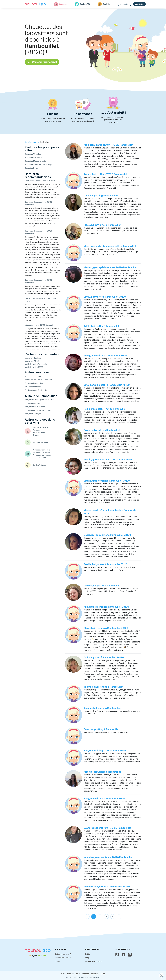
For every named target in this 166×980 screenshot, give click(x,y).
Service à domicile (40, 432)
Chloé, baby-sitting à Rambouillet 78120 (106, 628)
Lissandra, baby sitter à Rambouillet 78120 (107, 535)
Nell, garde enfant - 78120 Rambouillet (105, 409)
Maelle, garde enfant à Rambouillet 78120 (107, 481)
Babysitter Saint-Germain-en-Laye (38, 165)
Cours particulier (39, 457)
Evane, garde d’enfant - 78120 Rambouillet (107, 828)
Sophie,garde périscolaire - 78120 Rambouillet (39, 203)
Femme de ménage (40, 427)
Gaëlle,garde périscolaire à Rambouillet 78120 (41, 300)
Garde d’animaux (39, 465)
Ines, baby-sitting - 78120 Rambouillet (105, 750)
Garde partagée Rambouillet (36, 390)
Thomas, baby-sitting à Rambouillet (103, 687)
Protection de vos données (78, 974)
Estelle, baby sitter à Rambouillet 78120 (105, 564)
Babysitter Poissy (32, 168)
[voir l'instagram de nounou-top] (130, 955)
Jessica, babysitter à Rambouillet (102, 708)
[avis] (38, 956)
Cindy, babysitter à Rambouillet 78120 (105, 297)
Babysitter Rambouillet (34, 383)
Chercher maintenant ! (42, 62)
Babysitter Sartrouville (34, 158)
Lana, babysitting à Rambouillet (101, 195)
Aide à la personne (40, 442)
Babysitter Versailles (33, 154)
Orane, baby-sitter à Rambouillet (102, 430)
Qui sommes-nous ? (63, 954)
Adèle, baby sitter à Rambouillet (101, 326)
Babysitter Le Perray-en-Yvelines (38, 410)
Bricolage (37, 435)
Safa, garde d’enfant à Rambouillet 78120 (107, 385)
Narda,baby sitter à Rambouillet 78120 (40, 181)
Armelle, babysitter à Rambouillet (102, 772)
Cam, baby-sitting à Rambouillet (101, 729)
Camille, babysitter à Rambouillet (102, 586)
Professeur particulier (41, 450)
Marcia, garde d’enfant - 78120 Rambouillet (108, 459)
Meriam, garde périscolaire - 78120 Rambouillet (110, 267)
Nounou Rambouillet (33, 376)
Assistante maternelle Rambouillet (38, 380)
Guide (87, 954)
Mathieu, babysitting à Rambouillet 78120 (107, 887)
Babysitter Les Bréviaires (35, 407)
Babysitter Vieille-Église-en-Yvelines (39, 400)
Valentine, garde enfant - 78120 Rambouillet (108, 857)
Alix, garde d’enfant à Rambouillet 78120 (106, 607)
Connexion (124, 4)
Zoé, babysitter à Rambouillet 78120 (104, 657)
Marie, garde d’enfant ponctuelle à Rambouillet (110, 246)
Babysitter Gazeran (32, 403)
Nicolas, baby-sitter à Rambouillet (102, 225)
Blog (87, 958)
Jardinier (36, 430)
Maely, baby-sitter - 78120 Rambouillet (105, 355)
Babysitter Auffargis (33, 414)
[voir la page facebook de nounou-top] (124, 955)
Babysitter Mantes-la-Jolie (35, 161)
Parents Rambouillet (33, 387)
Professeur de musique (42, 455)
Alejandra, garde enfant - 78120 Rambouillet (108, 145)
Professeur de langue (41, 452)
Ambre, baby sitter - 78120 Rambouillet (105, 174)
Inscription (139, 4)
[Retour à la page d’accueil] (35, 4)
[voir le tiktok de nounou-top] (117, 955)
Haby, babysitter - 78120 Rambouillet (104, 798)
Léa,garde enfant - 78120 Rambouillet (40, 325)
